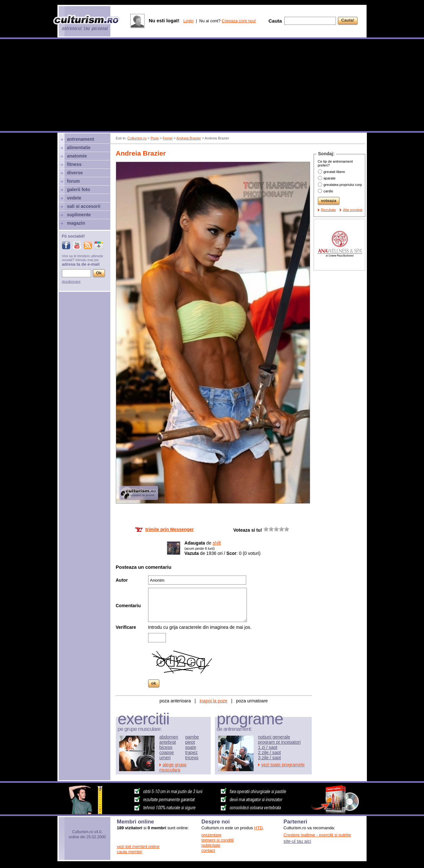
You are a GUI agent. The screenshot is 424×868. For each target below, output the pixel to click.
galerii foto (79, 189)
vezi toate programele (283, 765)
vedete (74, 198)
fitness (74, 164)
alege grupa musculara (173, 767)
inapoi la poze (213, 701)
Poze (154, 138)
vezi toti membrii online (138, 847)
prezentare (211, 835)
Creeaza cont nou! (239, 21)
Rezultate (328, 210)
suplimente (79, 215)
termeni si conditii (217, 840)
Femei (168, 138)
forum (74, 181)
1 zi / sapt (268, 747)
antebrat (168, 742)
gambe (192, 737)
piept (190, 742)
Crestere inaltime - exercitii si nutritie (318, 835)
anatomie (77, 156)
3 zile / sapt (270, 758)
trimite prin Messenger (169, 529)
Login (188, 21)
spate (191, 747)
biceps (166, 747)
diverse (75, 173)
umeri (165, 758)
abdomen (169, 737)
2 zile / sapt (270, 752)
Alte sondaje (353, 210)
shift (217, 543)
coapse (167, 752)
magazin (76, 223)
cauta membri (130, 852)
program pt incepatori (279, 742)
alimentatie (79, 148)
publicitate (211, 845)
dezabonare (71, 281)
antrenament (81, 139)
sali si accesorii (84, 206)
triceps (192, 758)
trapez (192, 752)
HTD (258, 828)
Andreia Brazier (189, 138)
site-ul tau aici (298, 841)
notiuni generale (274, 737)
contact (208, 850)
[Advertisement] (212, 86)
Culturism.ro (137, 138)
